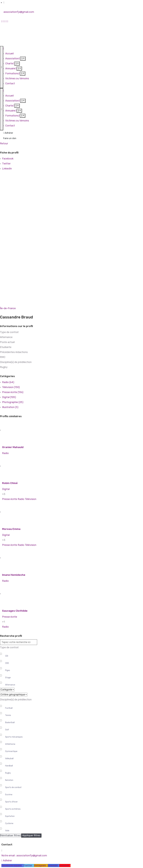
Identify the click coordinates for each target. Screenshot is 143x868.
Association (13, 59)
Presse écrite (10, 499)
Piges (8, 670)
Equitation (10, 816)
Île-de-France (8, 308)
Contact (10, 83)
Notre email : (24, 856)
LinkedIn (7, 169)
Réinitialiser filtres (10, 835)
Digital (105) (9, 397)
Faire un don (10, 138)
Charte (10, 63)
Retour (4, 143)
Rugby (8, 773)
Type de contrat (9, 647)
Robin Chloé (10, 483)
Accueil (9, 54)
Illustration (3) (10, 407)
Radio (5, 453)
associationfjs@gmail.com (19, 12)
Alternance (10, 685)
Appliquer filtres (31, 835)
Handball (9, 766)
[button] (7, 861)
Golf (7, 730)
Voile (7, 831)
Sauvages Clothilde (15, 611)
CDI (7, 656)
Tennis (8, 715)
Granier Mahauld (13, 447)
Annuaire (11, 68)
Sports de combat (13, 787)
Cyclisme (9, 823)
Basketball (10, 723)
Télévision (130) (11, 387)
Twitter (6, 164)
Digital (6, 489)
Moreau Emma (11, 529)
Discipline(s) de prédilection (16, 700)
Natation (9, 780)
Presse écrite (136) (13, 392)
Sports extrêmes (13, 809)
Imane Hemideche (14, 575)
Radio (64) (8, 382)
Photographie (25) (13, 402)
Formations (13, 73)
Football (9, 708)
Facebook (8, 159)
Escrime (9, 795)
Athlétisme (10, 744)
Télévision (31, 499)
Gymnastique (11, 751)
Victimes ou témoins (17, 78)
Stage (8, 678)
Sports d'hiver (11, 802)
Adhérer (8, 133)
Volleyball (9, 759)
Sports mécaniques (14, 737)
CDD (7, 663)
